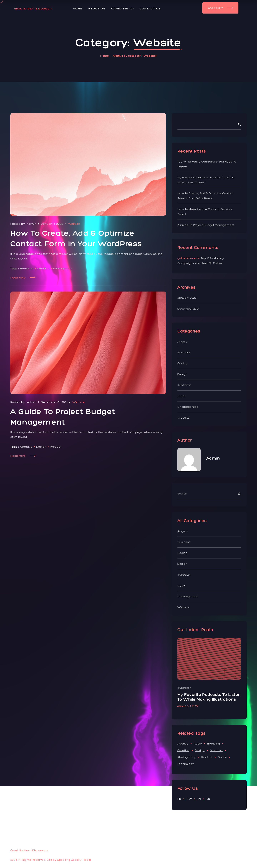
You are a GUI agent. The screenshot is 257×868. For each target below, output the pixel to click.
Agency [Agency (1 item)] (183, 744)
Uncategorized (188, 407)
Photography (63, 268)
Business (184, 352)
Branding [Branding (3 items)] (214, 744)
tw (190, 799)
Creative (43, 268)
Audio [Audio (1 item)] (198, 744)
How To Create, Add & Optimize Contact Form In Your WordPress (206, 196)
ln (208, 799)
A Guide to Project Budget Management (206, 225)
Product (56, 447)
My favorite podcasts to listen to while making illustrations (206, 180)
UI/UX (182, 396)
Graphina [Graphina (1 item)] (216, 750)
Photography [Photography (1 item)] (187, 757)
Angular (183, 342)
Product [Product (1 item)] (207, 757)
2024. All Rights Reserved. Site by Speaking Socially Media (51, 860)
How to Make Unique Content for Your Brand (205, 212)
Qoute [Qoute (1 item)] (222, 757)
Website (183, 418)
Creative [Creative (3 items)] (183, 750)
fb (179, 799)
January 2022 (187, 298)
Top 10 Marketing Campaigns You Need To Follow (207, 164)
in (199, 799)
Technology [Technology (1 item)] (186, 764)
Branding (27, 268)
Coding (182, 363)
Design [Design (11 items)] (200, 750)
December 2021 (188, 309)
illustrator (184, 385)
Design (41, 447)
